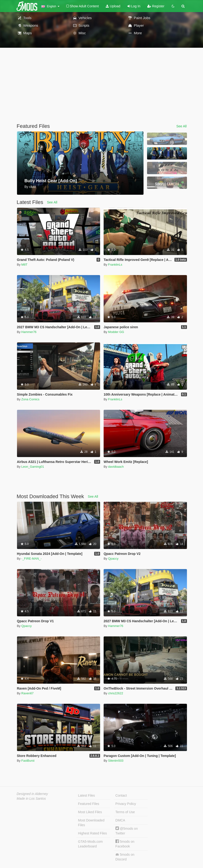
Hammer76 (29, 332)
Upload (113, 6)
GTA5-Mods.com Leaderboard (91, 844)
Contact (121, 795)
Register (156, 6)
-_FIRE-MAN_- (31, 559)
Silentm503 (116, 761)
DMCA (120, 820)
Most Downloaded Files (91, 823)
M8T (24, 265)
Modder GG (116, 332)
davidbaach (116, 467)
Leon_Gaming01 (33, 467)
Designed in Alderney (32, 794)
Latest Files (87, 795)
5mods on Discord (125, 857)
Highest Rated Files (93, 833)
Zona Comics (30, 399)
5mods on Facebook (125, 844)
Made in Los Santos (31, 799)
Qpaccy (113, 559)
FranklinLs (115, 265)
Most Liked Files (90, 812)
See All (182, 126)
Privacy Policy (126, 804)
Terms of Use (125, 812)
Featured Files (89, 804)
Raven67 (27, 693)
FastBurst (28, 761)
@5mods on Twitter (127, 831)
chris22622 (116, 693)
